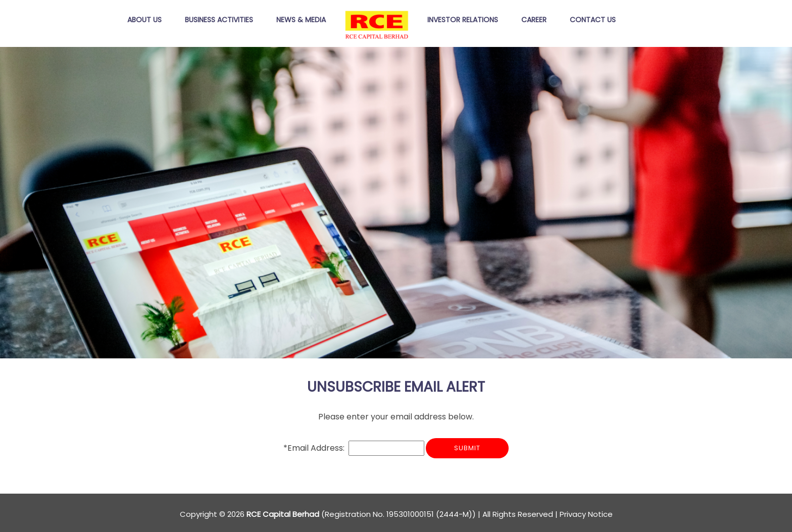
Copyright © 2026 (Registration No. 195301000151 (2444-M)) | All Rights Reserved (366, 514)
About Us (144, 20)
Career (534, 20)
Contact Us (593, 20)
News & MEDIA (301, 20)
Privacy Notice (586, 514)
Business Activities (219, 20)
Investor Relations (463, 20)
